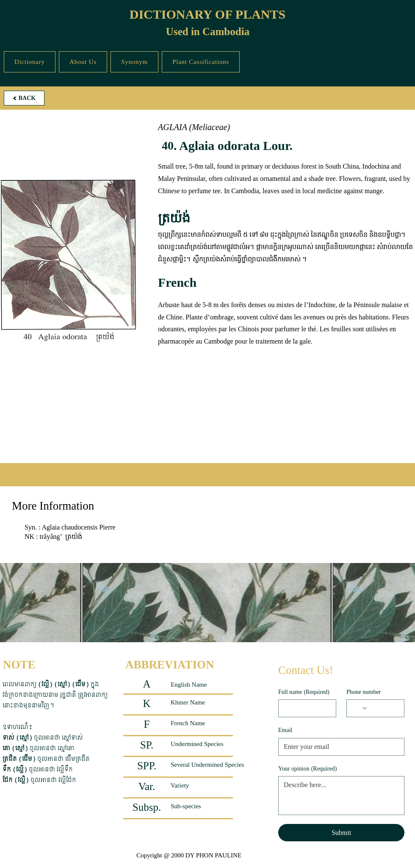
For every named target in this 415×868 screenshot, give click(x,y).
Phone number (364, 692)
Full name (304, 692)
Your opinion (307, 769)
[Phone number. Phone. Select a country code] (360, 708)
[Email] (339, 747)
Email (285, 730)
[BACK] (24, 98)
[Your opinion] (341, 796)
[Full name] (305, 708)
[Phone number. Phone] (383, 708)
